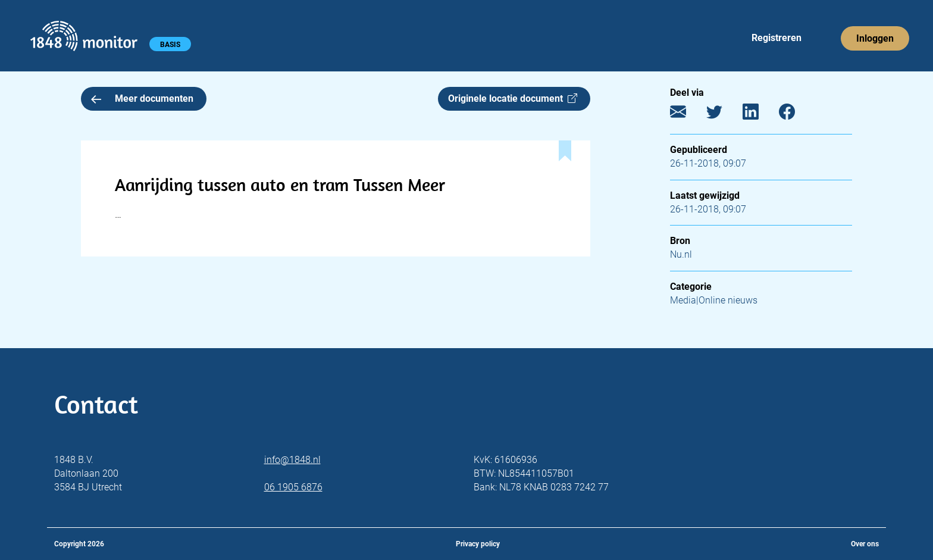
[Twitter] (723, 115)
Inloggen (875, 38)
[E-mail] (687, 115)
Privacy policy (478, 544)
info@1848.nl (292, 460)
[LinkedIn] (760, 115)
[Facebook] (796, 115)
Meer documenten (142, 98)
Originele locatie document (513, 98)
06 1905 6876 (293, 487)
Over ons (865, 544)
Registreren (777, 38)
